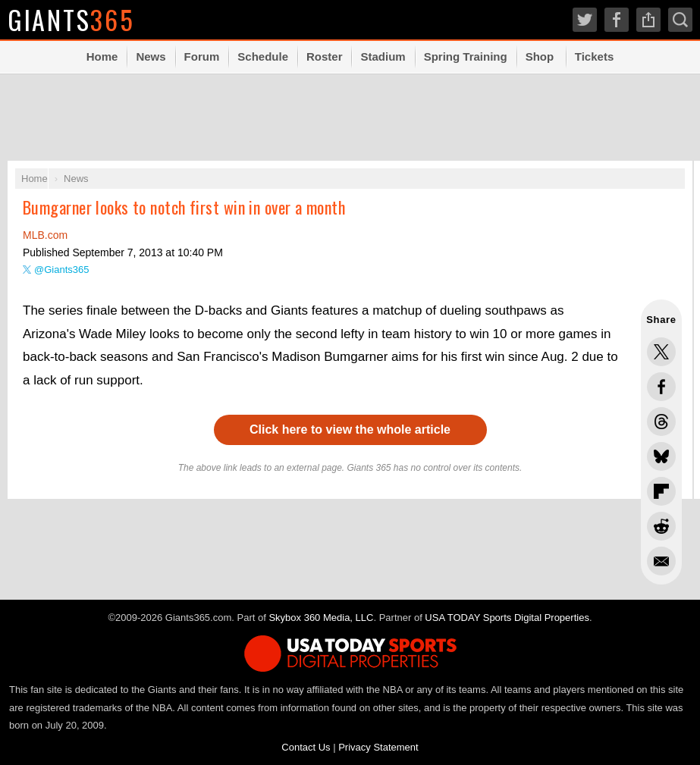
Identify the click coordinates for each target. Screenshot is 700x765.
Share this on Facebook (661, 387)
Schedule (263, 56)
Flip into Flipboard (661, 491)
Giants (72, 19)
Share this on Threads (661, 422)
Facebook (617, 20)
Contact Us (306, 747)
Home (102, 56)
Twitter (585, 20)
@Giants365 (61, 270)
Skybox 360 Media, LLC (321, 618)
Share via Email (661, 561)
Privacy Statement (378, 747)
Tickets (594, 56)
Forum (202, 56)
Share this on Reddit (661, 526)
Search (680, 20)
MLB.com (45, 235)
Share (648, 20)
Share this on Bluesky (661, 456)
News (151, 56)
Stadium (383, 56)
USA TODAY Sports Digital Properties (507, 618)
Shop (540, 56)
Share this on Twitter (661, 352)
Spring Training (466, 56)
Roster (325, 56)
